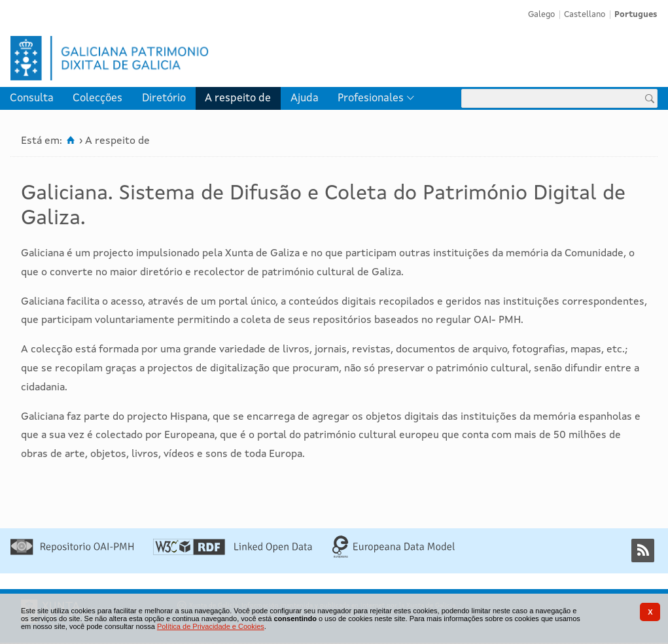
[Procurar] (650, 98)
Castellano (585, 15)
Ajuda (305, 98)
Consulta (32, 98)
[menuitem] (32, 98)
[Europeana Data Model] (394, 556)
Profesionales (371, 98)
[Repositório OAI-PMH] (72, 552)
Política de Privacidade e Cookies (211, 626)
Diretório (164, 98)
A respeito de (238, 98)
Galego (541, 15)
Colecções (97, 98)
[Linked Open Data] (233, 552)
